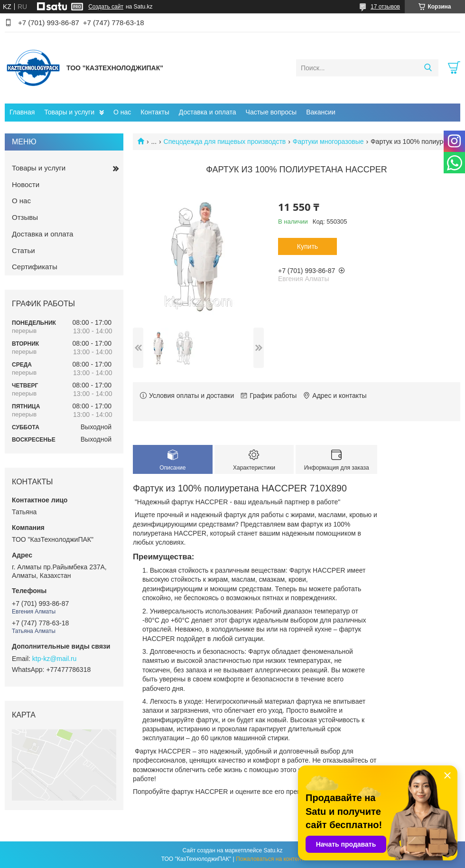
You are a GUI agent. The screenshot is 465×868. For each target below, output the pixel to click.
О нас (122, 112)
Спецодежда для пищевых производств (225, 142)
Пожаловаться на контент (270, 859)
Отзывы (25, 217)
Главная (22, 112)
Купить (307, 246)
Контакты (155, 112)
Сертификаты (35, 267)
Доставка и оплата (208, 112)
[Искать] (428, 68)
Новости (26, 184)
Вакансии (321, 112)
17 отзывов (385, 7)
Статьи (23, 250)
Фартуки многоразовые (328, 142)
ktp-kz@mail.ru (55, 659)
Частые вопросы (271, 112)
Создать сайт (106, 7)
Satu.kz (273, 850)
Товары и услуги (69, 112)
